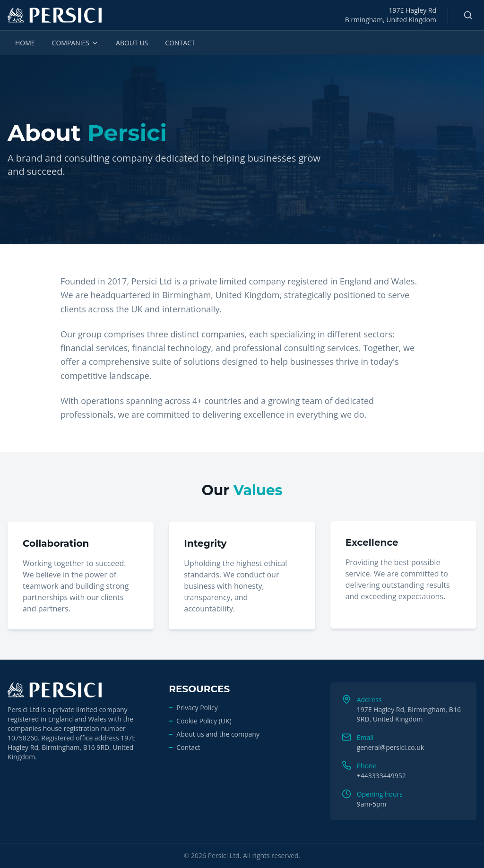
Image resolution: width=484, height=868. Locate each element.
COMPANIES (75, 43)
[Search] (468, 15)
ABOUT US (132, 43)
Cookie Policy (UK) (204, 721)
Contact (188, 747)
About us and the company (218, 734)
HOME (25, 43)
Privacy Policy (197, 708)
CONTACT (180, 43)
